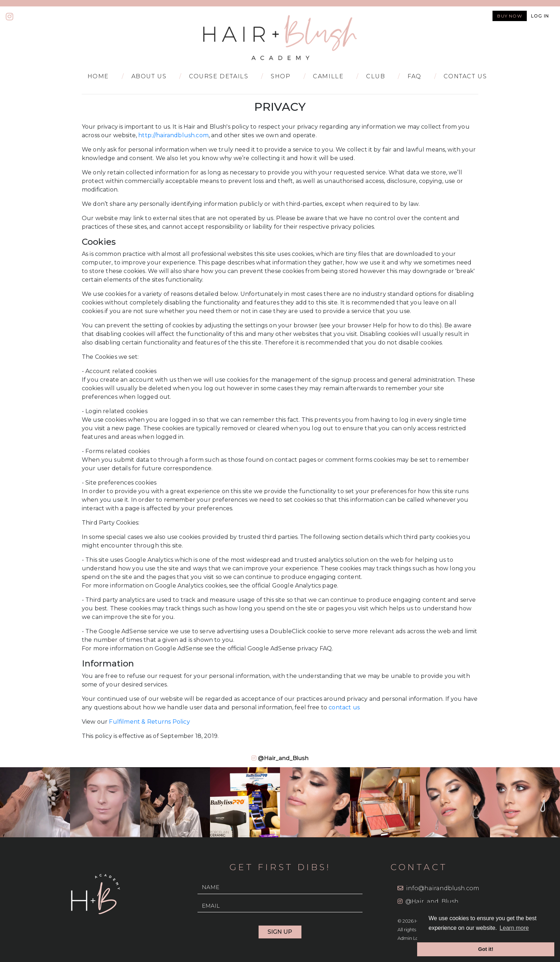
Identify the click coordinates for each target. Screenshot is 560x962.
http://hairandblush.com (173, 135)
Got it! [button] (486, 949)
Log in (540, 16)
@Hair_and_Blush (283, 758)
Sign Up (280, 932)
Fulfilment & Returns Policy (149, 722)
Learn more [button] (514, 928)
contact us (344, 707)
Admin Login (411, 938)
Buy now (509, 16)
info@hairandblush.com (443, 888)
